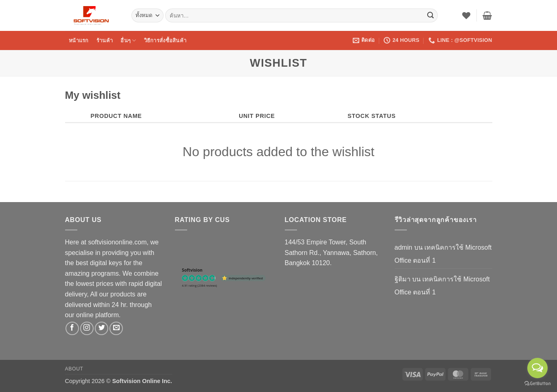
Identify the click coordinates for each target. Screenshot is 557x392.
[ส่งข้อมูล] (430, 15)
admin (404, 247)
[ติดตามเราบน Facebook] (72, 328)
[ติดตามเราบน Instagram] (87, 328)
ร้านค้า (105, 40)
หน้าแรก (79, 40)
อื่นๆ (128, 40)
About (74, 369)
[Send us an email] (116, 328)
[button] (487, 15)
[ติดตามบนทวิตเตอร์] (102, 328)
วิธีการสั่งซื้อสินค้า (165, 40)
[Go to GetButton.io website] (537, 384)
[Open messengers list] (537, 368)
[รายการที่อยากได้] (466, 15)
